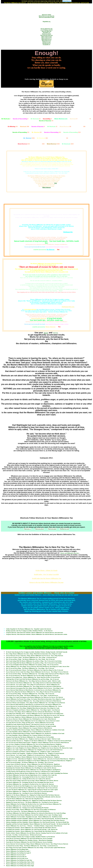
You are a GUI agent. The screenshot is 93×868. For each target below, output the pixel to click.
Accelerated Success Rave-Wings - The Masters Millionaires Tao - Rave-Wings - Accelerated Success (32, 846)
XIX (42, 138)
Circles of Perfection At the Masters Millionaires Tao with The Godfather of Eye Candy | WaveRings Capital (34, 815)
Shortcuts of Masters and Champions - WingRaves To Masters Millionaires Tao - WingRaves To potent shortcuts (35, 753)
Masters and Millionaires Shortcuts (70, 553)
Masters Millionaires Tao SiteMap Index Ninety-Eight (20, 866)
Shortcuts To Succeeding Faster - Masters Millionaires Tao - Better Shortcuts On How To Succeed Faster (33, 677)
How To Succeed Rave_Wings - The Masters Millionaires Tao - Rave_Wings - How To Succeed (30, 659)
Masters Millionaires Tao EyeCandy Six (16, 857)
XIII (79, 127)
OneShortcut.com (64, 529)
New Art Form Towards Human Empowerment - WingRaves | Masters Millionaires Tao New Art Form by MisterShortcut (37, 743)
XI (52, 127)
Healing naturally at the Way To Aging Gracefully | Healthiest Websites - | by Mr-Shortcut (29, 631)
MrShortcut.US (46, 43)
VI (85, 119)
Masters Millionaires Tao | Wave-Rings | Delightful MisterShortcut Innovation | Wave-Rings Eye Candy (33, 708)
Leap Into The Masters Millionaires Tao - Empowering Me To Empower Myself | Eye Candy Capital (32, 790)
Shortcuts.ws (27, 529)
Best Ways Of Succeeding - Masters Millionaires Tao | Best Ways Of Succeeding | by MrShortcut (31, 810)
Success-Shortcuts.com (47, 29)
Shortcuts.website (46, 15)
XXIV (68, 144)
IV (47, 119)
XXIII (53, 144)
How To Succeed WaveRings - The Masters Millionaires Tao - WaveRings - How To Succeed (30, 762)
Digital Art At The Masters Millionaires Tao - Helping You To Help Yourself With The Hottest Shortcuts (33, 795)
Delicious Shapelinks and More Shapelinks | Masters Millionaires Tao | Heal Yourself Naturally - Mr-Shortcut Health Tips (37, 822)
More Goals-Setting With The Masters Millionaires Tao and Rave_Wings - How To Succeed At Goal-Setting (34, 661)
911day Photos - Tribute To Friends (46, 570)
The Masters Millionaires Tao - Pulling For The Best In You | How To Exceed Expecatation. (29, 791)
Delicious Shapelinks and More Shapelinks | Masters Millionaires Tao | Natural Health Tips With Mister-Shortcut (35, 820)
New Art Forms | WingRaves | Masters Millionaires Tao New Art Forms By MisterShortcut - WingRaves (33, 757)
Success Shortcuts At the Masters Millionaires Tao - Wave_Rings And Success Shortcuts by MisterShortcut (34, 683)
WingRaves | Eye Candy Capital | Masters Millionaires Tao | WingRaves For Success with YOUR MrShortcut (34, 750)
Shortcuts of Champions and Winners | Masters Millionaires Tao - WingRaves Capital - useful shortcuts (33, 752)
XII (65, 127)
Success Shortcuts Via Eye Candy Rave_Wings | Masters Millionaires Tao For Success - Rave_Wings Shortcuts (35, 656)
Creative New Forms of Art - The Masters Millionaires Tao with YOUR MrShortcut (28, 811)
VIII (13, 127)
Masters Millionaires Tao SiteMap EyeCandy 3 (18, 851)
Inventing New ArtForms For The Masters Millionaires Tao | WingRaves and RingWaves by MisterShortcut (34, 766)
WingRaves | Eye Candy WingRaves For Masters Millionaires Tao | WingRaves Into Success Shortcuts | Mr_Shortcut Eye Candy (39, 748)
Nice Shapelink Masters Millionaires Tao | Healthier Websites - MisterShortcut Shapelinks (29, 840)
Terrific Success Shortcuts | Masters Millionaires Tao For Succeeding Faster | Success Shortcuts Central (33, 721)
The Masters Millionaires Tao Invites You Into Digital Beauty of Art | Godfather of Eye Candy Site (31, 775)
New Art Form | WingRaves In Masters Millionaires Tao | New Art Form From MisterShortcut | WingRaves (34, 744)
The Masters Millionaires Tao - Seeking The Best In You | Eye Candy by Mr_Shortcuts (28, 779)
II (21, 119)
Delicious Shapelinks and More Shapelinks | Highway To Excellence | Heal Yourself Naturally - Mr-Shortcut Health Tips (37, 819)
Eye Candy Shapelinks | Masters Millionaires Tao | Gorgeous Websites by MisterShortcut (29, 728)
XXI (24, 144)
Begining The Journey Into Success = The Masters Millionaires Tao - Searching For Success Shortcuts (32, 802)
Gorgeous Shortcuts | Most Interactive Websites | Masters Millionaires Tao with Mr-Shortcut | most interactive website (37, 634)
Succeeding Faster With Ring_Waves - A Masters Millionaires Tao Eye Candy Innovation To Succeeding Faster (35, 714)
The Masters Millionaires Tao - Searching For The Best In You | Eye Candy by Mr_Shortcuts (30, 784)
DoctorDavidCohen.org (46, 35)
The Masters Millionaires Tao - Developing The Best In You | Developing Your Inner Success (30, 782)
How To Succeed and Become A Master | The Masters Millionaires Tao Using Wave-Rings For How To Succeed (35, 670)
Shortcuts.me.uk (39, 529)
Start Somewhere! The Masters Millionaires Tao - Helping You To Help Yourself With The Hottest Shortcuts (34, 800)
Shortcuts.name (52, 529)
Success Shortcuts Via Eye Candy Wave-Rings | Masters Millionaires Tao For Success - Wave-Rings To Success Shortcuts (37, 672)
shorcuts (46, 333)
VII (46, 121)
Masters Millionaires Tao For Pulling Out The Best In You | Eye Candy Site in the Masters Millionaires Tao (34, 804)
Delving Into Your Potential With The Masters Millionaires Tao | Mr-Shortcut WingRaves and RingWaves (33, 770)
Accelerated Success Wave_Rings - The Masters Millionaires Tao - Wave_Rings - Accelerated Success (32, 695)
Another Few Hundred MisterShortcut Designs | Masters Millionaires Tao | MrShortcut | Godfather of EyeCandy (35, 730)
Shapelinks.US (46, 33)
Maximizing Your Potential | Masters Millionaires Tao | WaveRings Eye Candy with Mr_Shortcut (31, 768)
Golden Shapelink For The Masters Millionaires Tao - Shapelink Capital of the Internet (29, 629)
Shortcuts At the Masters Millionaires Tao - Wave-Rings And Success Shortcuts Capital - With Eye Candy (33, 681)
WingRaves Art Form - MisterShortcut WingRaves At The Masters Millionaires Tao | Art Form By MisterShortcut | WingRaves (39, 761)
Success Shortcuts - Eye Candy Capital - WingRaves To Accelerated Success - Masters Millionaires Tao (33, 755)
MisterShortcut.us (46, 41)
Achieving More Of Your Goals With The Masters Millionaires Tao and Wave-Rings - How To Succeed (32, 679)
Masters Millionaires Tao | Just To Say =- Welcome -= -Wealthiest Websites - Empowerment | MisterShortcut (34, 826)
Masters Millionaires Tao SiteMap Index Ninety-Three (20, 862)
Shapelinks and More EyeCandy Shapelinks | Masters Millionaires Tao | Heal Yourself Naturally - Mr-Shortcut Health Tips (38, 824)
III (36, 119)
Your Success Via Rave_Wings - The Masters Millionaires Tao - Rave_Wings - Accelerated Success (31, 657)
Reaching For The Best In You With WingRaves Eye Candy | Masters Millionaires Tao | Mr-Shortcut (32, 786)
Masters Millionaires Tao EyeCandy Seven (17, 858)
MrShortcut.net (47, 42)
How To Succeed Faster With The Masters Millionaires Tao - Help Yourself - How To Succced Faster (32, 788)
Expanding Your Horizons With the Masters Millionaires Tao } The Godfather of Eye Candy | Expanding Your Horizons (37, 773)
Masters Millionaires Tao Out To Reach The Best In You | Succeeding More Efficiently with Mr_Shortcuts (33, 797)
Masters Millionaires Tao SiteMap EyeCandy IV (19, 853)
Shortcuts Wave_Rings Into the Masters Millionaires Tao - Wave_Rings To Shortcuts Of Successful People (33, 692)
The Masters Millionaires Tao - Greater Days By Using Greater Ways (24, 806)
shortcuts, (56, 333)
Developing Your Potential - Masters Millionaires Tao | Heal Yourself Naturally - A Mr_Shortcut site (32, 829)
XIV (21, 132)
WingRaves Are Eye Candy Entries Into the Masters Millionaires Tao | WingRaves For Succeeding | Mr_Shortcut (35, 746)
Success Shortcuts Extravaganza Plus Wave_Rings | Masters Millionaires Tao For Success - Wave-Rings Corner (35, 688)
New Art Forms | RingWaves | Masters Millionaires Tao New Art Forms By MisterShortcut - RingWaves (33, 717)
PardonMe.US (47, 45)
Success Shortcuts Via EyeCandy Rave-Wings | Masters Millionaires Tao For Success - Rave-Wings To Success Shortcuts (37, 844)
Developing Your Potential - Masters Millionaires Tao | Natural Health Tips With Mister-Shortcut (31, 828)
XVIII (29, 138)
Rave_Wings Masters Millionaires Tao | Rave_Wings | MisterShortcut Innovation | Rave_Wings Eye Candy (34, 654)
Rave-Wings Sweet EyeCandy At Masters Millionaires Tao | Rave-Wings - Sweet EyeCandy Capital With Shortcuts (36, 848)
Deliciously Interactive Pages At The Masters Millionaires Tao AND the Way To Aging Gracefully (31, 726)
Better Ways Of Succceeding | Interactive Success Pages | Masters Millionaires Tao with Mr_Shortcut (32, 781)
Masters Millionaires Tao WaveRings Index (17, 849)
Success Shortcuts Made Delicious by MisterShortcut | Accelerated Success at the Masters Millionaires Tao (33, 690)
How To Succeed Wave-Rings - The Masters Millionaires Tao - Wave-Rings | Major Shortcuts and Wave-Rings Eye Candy (37, 674)
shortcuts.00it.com (46, 31)
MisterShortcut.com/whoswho (46, 16)
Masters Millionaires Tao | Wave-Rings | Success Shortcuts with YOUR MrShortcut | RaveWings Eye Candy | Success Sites (38, 666)
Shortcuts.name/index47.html (46, 17)
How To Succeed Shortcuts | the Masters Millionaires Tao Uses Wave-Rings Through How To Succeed (32, 676)
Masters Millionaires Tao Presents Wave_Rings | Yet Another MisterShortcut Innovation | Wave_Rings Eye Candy (35, 699)
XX (59, 138)
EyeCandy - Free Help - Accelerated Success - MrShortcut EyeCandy (24, 835)
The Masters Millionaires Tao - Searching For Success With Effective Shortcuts (26, 793)
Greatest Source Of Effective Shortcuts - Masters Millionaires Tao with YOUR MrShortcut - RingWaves (33, 764)
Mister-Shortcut (47, 187)
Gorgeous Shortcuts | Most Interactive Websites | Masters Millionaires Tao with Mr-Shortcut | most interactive (35, 633)
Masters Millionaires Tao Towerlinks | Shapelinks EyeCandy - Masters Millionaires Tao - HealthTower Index (34, 817)
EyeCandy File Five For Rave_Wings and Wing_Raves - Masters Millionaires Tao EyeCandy (30, 723)
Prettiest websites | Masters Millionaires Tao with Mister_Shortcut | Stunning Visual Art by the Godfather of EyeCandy (37, 833)
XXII (38, 144)
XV (37, 132)
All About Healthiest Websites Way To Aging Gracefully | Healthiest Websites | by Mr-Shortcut (30, 837)
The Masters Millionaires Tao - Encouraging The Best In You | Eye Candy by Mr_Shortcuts (30, 777)
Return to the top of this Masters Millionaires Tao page (47, 582)
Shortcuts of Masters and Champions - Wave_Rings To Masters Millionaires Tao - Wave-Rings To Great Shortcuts (35, 703)
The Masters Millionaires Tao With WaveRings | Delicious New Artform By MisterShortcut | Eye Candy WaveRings (36, 813)
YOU (56, 183)
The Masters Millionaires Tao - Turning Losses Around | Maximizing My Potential (27, 808)
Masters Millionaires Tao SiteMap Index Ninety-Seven (20, 864)
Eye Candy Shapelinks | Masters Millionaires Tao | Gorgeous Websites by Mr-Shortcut (28, 732)
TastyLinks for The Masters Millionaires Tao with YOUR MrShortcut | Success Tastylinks (29, 838)
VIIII (24, 127)
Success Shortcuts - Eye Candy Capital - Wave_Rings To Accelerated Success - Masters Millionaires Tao (33, 685)
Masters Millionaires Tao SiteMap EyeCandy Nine (19, 860)
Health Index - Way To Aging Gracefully (46, 574)
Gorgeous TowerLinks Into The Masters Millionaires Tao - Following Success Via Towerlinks (30, 737)
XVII (72, 132)
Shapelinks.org (46, 22)
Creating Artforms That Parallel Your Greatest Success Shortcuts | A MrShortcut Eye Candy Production (33, 771)
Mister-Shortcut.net (46, 37)
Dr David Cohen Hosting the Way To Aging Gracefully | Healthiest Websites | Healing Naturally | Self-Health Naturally (37, 652)
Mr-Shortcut (50, 250)
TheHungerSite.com (68, 307)
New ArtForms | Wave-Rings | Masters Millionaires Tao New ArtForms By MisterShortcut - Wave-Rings (33, 712)
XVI (52, 132)
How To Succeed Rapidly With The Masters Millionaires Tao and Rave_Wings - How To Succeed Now (32, 665)
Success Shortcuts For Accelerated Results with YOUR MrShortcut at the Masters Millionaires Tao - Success (34, 706)
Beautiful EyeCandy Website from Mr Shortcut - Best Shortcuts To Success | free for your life (30, 724)
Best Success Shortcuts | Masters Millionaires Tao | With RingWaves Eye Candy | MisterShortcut (31, 719)
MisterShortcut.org (46, 39)
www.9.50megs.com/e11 (46, 30)
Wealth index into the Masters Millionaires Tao (46, 578)
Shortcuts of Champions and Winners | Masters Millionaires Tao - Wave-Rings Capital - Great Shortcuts (33, 710)
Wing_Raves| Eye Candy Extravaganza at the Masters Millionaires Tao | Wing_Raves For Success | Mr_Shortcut (35, 715)
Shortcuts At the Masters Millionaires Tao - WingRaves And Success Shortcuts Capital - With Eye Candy (33, 739)
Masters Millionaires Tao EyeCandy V (16, 855)
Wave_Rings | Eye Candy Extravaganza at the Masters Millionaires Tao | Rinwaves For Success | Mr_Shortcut (34, 697)
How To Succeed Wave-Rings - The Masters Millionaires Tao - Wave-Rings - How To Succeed (30, 668)
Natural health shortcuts (39, 318)
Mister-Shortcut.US (46, 38)
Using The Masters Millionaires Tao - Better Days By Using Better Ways (25, 799)
